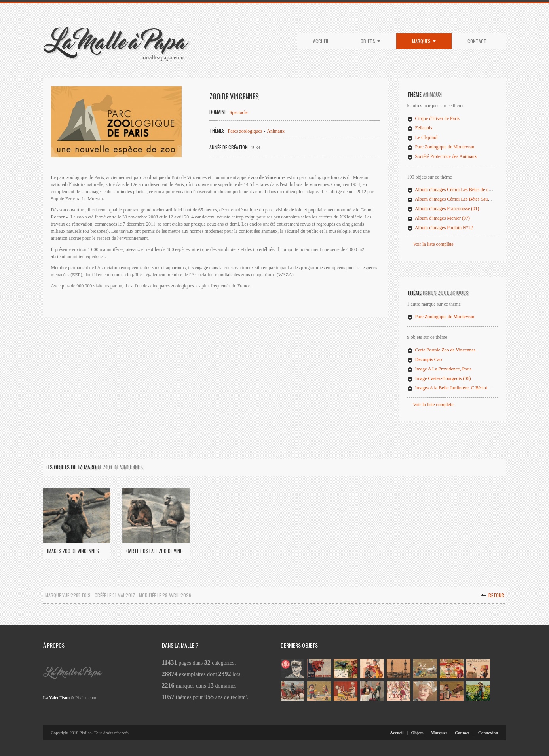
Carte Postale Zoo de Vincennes (442, 350)
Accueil (321, 41)
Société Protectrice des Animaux (442, 156)
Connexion (488, 733)
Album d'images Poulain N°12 (440, 228)
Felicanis (420, 128)
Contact (477, 41)
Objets (370, 41)
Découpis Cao (425, 359)
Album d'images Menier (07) (439, 218)
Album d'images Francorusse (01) (443, 209)
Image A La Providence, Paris (440, 369)
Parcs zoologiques (245, 131)
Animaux (276, 131)
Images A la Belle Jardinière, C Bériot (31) (452, 388)
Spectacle (239, 112)
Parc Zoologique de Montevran (441, 147)
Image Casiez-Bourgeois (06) (439, 378)
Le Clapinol (423, 137)
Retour (492, 595)
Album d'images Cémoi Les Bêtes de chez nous (456, 190)
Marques (424, 41)
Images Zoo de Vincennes (73, 551)
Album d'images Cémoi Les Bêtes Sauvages (453, 199)
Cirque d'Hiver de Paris (433, 118)
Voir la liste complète (433, 244)
